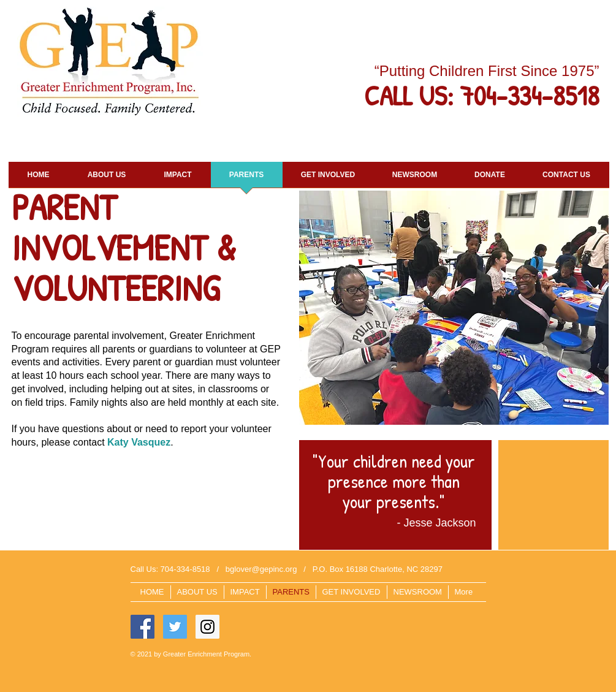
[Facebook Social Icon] (143, 627)
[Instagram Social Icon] (207, 627)
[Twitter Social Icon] (175, 627)
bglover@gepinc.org (261, 569)
